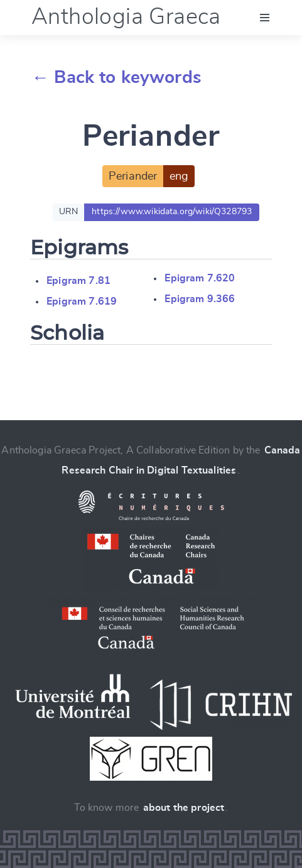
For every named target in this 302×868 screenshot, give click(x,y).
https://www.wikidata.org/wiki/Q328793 (172, 212)
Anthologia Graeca (126, 17)
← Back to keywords (116, 78)
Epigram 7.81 (78, 281)
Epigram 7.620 (200, 278)
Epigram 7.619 (82, 301)
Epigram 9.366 (200, 299)
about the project (184, 808)
